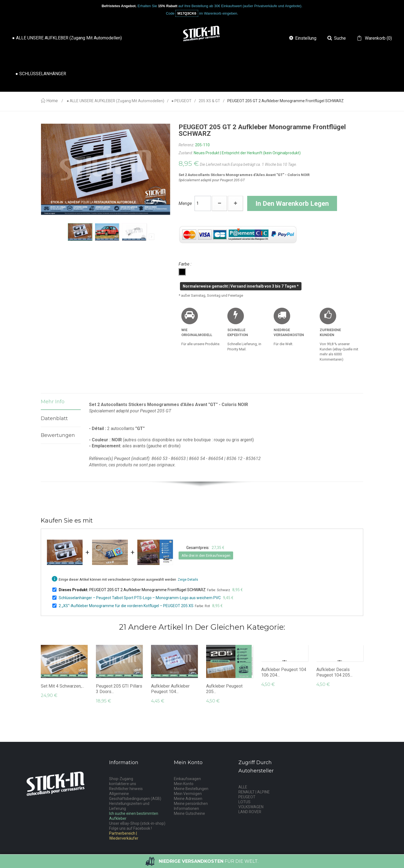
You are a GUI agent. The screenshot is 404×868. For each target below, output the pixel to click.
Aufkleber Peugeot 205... (224, 689)
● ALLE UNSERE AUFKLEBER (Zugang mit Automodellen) (115, 101)
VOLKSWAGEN (251, 807)
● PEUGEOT (181, 101)
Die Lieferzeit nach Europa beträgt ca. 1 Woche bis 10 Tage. (248, 164)
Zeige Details (188, 580)
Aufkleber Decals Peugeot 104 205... (334, 672)
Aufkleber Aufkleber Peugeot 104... (170, 689)
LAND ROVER (250, 812)
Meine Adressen (188, 799)
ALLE (243, 787)
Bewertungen (58, 435)
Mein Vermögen (188, 794)
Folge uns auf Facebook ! (130, 828)
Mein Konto (184, 784)
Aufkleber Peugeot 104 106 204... (284, 672)
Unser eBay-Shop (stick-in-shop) (137, 823)
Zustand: (186, 153)
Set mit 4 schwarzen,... (62, 686)
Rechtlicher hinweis (126, 789)
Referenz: (186, 145)
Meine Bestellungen (191, 789)
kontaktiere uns (123, 784)
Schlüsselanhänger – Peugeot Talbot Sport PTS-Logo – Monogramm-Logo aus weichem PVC (140, 598)
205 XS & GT (209, 101)
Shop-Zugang (121, 779)
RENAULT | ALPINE (254, 792)
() (378, 38)
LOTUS (244, 802)
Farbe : (186, 264)
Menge (185, 203)
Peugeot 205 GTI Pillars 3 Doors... (119, 689)
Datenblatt (54, 418)
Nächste (152, 237)
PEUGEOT (247, 797)
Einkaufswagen (187, 779)
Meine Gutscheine (189, 813)
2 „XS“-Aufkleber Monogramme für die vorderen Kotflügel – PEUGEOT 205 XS (126, 606)
